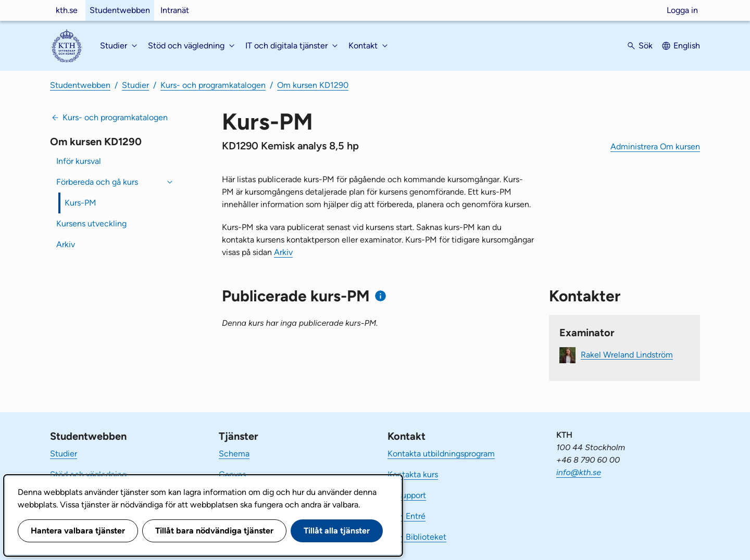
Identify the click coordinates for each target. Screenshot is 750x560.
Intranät (175, 10)
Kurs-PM (80, 203)
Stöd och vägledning (88, 474)
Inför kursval (79, 161)
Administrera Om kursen (655, 147)
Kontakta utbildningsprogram (441, 454)
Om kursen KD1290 (313, 85)
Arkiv (66, 244)
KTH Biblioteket (417, 537)
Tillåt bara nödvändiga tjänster (214, 531)
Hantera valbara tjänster (78, 531)
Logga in (682, 10)
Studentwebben (120, 10)
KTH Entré (407, 516)
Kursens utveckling (91, 224)
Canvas (232, 474)
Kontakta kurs (413, 474)
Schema (234, 454)
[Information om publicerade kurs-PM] (380, 296)
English (687, 46)
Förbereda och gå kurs (97, 182)
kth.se (67, 10)
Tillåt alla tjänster (337, 531)
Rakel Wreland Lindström (627, 354)
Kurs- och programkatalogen (213, 85)
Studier (135, 85)
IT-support (407, 495)
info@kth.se (579, 472)
